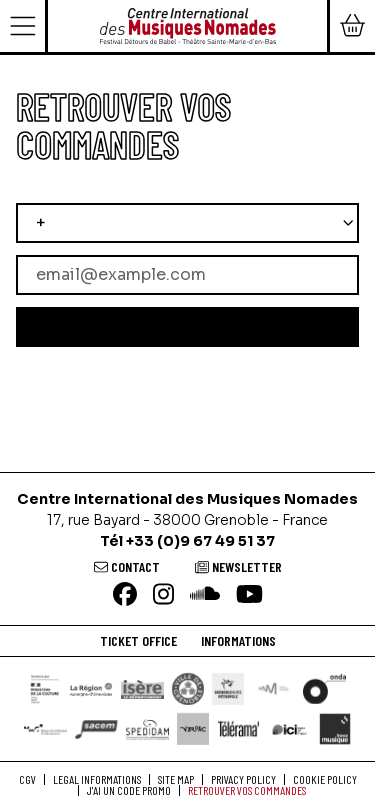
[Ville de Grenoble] (188, 689)
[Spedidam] (147, 729)
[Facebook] (125, 595)
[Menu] (24, 26)
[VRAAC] (193, 729)
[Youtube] (249, 595)
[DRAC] (45, 689)
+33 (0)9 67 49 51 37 (200, 541)
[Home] (188, 24)
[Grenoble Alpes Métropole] (228, 689)
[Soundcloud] (205, 595)
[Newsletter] (238, 566)
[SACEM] (96, 728)
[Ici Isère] (289, 728)
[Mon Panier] (351, 26)
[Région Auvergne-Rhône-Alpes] (90, 688)
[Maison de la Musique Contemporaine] (45, 728)
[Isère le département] (142, 688)
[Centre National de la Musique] (273, 688)
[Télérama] (238, 729)
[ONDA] (324, 689)
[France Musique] (335, 729)
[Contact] (127, 566)
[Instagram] (163, 595)
